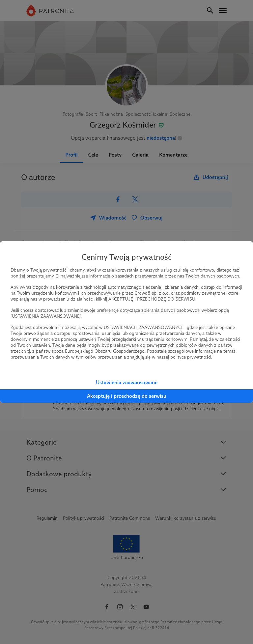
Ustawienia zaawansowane (127, 382)
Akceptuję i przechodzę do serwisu (127, 396)
